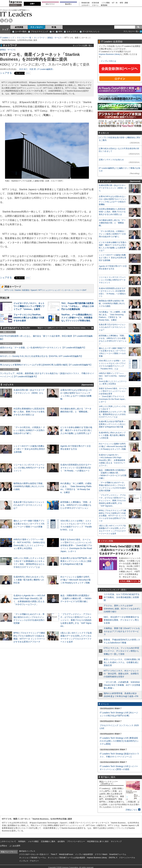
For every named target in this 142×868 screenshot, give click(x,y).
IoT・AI (115, 3)
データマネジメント (91, 32)
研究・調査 (124, 3)
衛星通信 (26, 290)
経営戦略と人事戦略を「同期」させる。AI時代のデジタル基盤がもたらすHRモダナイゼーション (76, 505)
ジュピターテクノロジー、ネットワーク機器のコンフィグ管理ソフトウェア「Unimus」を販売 (29, 306)
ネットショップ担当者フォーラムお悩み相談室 (66, 858)
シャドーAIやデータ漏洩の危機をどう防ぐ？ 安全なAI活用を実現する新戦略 (29, 449)
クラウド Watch (101, 854)
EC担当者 (96, 3)
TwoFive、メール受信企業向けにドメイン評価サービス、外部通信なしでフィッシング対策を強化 (77, 318)
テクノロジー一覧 (24, 38)
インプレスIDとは (108, 61)
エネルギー (86, 5)
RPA (60, 32)
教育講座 (104, 5)
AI (53, 32)
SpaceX (34, 290)
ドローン (95, 5)
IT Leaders (16, 14)
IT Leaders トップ (7, 38)
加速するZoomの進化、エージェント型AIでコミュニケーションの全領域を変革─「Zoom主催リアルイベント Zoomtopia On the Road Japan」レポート (76, 545)
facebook (6, 21)
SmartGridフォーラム (118, 854)
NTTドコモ (9, 290)
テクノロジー (37, 27)
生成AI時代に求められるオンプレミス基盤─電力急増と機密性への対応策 (29, 580)
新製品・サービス (55, 38)
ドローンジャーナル (127, 858)
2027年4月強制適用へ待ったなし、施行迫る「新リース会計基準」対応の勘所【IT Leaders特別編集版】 (46, 337)
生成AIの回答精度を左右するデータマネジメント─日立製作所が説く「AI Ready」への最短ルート (76, 468)
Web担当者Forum (66, 854)
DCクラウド (50, 4)
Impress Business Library (109, 54)
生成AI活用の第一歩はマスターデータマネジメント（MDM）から (113, 188)
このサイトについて (8, 841)
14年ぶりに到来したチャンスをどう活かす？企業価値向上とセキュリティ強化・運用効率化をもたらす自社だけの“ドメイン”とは (112, 412)
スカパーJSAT (81, 290)
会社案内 (61, 841)
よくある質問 (15, 846)
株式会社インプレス (27, 851)
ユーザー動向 (21, 32)
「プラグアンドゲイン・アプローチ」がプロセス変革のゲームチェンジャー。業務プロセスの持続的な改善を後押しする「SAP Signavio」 (76, 620)
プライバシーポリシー (76, 841)
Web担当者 (86, 3)
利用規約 (22, 841)
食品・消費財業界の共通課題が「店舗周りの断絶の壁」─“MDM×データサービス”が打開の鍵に (76, 598)
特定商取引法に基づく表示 (98, 841)
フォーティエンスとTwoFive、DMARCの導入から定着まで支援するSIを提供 (29, 318)
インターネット (67, 290)
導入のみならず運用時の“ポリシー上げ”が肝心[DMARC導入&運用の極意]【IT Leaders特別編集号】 (46, 365)
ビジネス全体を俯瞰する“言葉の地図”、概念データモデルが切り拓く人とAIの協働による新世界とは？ (76, 430)
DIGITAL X (113, 858)
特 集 (54, 27)
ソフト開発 (106, 3)
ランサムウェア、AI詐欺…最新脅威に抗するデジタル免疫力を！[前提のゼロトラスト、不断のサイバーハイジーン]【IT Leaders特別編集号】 (47, 375)
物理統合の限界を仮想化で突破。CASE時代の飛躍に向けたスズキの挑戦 (29, 486)
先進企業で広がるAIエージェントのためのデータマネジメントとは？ (29, 505)
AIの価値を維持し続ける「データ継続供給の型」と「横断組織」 (112, 223)
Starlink (18, 290)
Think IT (54, 854)
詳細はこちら (131, 810)
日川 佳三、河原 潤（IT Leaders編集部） (37, 69)
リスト (28, 73)
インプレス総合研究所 (84, 854)
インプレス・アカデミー (29, 861)
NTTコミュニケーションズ (49, 290)
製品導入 (68, 4)
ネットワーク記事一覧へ (83, 45)
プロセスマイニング (39, 32)
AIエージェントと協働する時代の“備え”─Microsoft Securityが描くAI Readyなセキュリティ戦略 (75, 580)
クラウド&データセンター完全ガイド (34, 854)
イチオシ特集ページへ (129, 581)
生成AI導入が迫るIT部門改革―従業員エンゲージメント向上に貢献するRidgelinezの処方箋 (76, 561)
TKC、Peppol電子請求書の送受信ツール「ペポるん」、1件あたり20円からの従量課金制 (78, 306)
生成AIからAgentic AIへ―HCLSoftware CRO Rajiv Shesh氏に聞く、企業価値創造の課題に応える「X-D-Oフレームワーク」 (112, 460)
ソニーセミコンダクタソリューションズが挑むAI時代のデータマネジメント (29, 468)
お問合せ (4, 846)
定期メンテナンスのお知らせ (111, 160)
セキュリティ (72, 32)
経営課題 (19, 27)
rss (11, 21)
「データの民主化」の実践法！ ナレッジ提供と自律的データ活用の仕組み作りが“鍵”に (29, 430)
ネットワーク (39, 38)
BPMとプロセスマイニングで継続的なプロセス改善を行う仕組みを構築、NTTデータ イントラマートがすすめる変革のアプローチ (112, 516)
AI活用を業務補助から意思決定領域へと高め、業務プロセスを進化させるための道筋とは (29, 412)
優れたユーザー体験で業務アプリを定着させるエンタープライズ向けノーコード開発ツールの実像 (29, 524)
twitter (2, 21)
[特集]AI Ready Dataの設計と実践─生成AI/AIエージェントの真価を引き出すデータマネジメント (120, 550)
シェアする (6, 73)
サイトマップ (116, 841)
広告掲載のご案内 (48, 841)
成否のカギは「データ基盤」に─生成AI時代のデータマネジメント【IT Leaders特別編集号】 (43, 348)
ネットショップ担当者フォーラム (33, 858)
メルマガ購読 (33, 841)
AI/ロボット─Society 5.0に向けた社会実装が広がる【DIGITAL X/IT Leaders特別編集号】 (41, 356)
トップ (5, 29)
